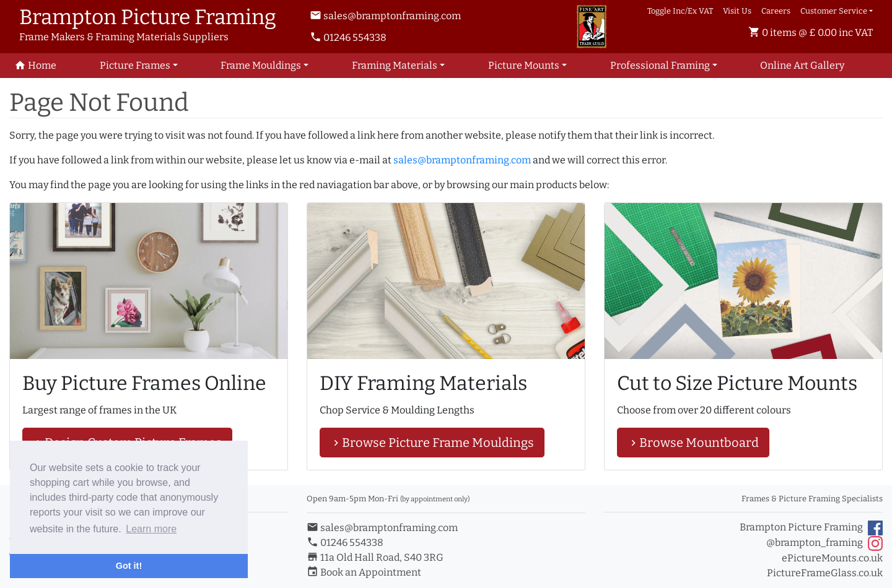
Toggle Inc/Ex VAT (680, 11)
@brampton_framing (824, 543)
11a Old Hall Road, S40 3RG (375, 557)
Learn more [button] (151, 529)
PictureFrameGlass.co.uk (825, 573)
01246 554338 (348, 37)
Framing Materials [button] (395, 65)
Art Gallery (802, 65)
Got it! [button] (129, 566)
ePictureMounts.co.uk (832, 558)
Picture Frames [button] (135, 65)
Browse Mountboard (693, 443)
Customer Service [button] (834, 11)
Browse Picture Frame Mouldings (432, 443)
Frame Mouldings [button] (261, 65)
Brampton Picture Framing (811, 528)
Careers (776, 11)
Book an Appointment (364, 572)
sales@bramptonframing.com (385, 16)
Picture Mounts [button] (524, 65)
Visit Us (737, 11)
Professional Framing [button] (660, 65)
